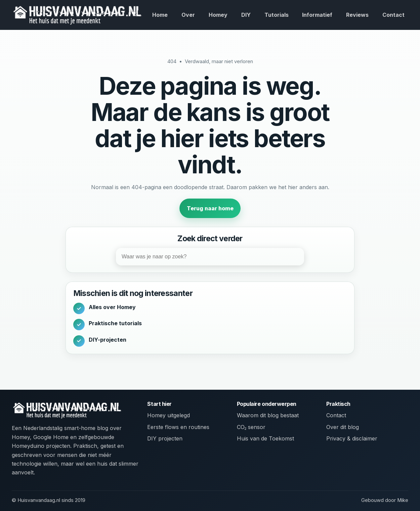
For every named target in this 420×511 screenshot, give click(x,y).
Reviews (357, 15)
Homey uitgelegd (169, 415)
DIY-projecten (108, 340)
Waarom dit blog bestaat (268, 415)
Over (188, 15)
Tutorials (277, 15)
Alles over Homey (112, 307)
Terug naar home (210, 208)
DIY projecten (165, 438)
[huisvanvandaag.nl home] (77, 15)
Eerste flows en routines (178, 427)
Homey (218, 15)
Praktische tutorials (115, 323)
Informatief (317, 15)
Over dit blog (343, 427)
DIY (246, 15)
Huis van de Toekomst (265, 438)
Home (160, 15)
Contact (393, 15)
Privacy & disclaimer (352, 438)
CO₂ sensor (251, 427)
